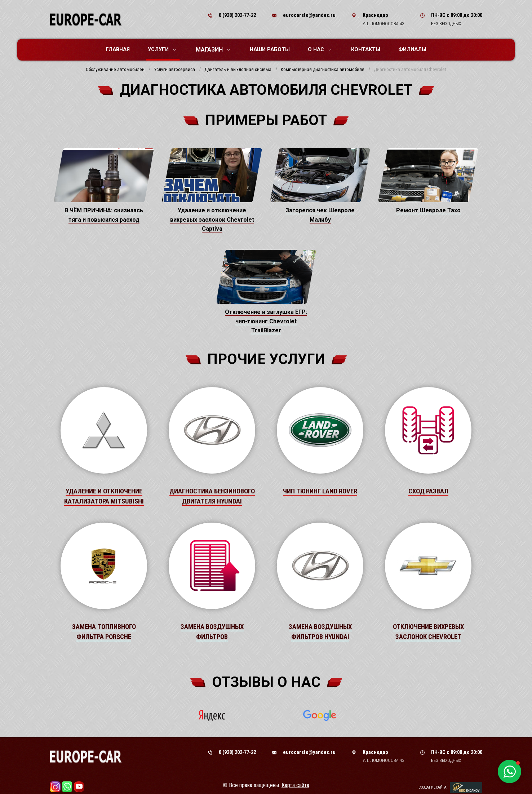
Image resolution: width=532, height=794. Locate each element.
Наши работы (270, 49)
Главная (118, 49)
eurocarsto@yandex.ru (309, 15)
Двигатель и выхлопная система (238, 70)
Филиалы (412, 49)
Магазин (213, 50)
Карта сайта (295, 785)
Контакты (366, 49)
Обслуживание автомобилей (115, 70)
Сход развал (428, 491)
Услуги (162, 49)
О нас (320, 49)
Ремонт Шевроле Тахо (428, 210)
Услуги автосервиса (174, 70)
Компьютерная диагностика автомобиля (323, 70)
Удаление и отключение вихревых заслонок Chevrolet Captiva (212, 219)
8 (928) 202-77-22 (237, 15)
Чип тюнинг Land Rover (320, 491)
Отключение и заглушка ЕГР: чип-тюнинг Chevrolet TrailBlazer (266, 321)
